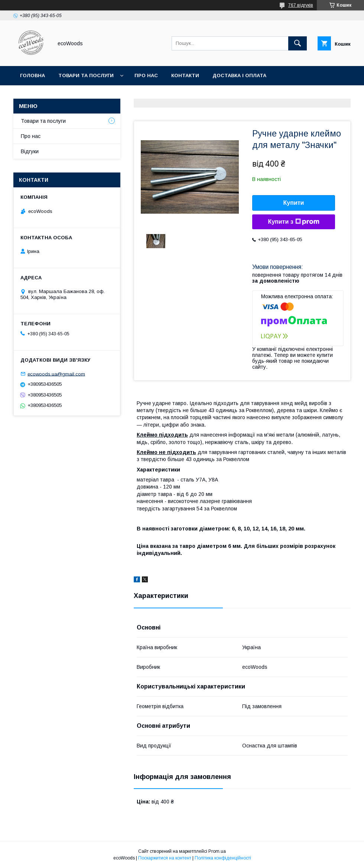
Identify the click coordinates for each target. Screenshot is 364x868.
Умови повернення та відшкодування (76, 95)
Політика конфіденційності (223, 858)
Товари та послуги (86, 75)
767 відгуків (301, 5)
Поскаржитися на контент (165, 858)
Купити (294, 203)
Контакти (185, 75)
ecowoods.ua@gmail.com (56, 374)
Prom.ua (217, 851)
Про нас (146, 75)
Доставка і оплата (239, 75)
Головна (32, 75)
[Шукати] (298, 43)
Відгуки (30, 151)
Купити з (293, 222)
